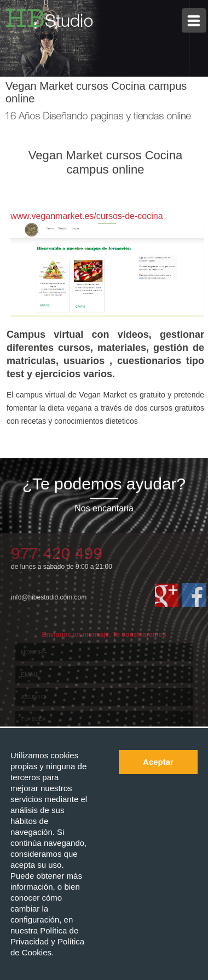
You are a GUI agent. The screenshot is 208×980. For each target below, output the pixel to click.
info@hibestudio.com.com (49, 597)
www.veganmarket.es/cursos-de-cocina (86, 216)
